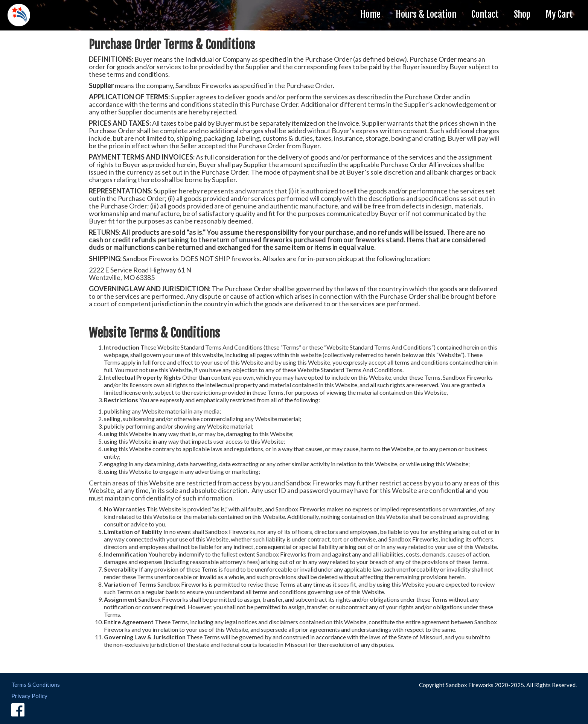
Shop (522, 14)
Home (370, 14)
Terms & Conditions (36, 684)
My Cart (559, 14)
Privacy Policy (29, 696)
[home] (19, 15)
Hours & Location (426, 14)
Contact (485, 14)
